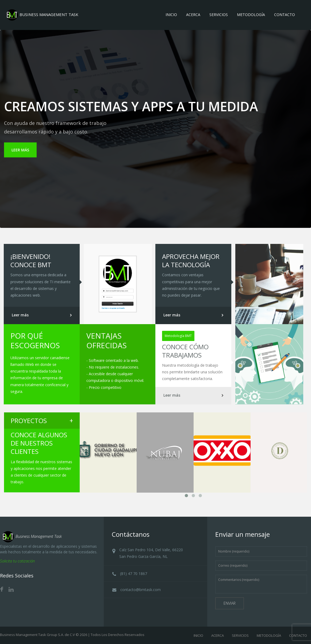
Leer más (20, 315)
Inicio (171, 15)
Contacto (285, 15)
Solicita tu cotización (17, 561)
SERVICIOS (240, 635)
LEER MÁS (20, 150)
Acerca (193, 15)
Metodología (251, 15)
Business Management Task (31, 536)
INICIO (198, 635)
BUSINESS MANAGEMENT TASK (41, 14)
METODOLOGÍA (269, 635)
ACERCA (218, 635)
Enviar (230, 603)
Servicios (219, 15)
